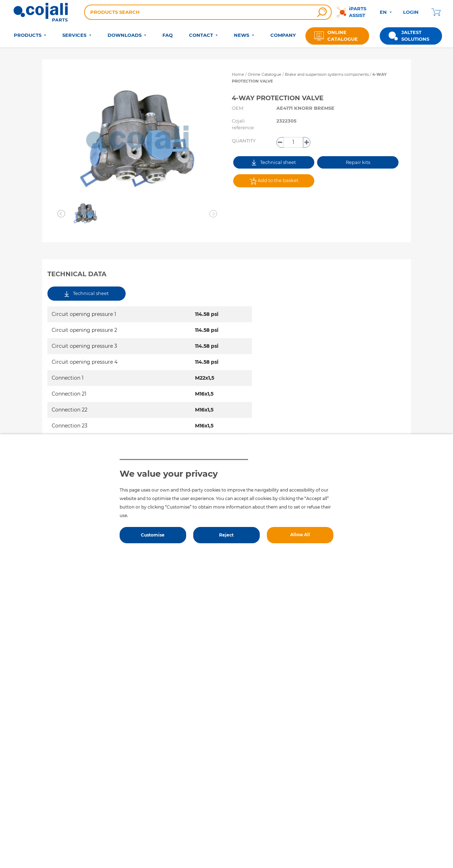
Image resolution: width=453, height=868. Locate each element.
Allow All (300, 535)
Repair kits (358, 162)
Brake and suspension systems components (327, 74)
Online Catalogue (265, 74)
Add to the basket (274, 181)
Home (238, 74)
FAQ (168, 35)
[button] (61, 214)
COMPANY (283, 35)
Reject (226, 535)
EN (384, 12)
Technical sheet (274, 162)
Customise (153, 535)
